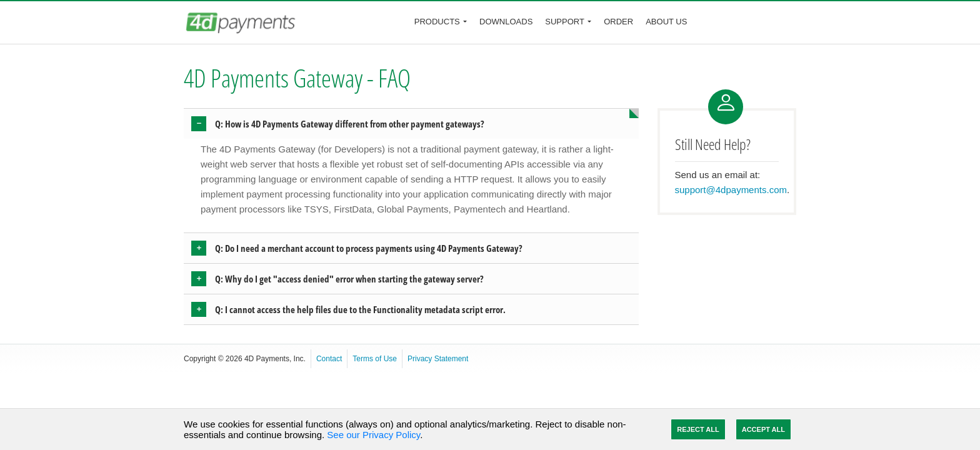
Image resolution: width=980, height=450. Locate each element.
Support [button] (565, 22)
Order (618, 22)
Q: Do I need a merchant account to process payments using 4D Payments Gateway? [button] (369, 248)
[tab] (411, 124)
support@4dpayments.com (731, 190)
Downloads (506, 22)
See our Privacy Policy (373, 435)
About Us (666, 22)
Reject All (698, 429)
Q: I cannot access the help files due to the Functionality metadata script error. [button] (360, 309)
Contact (329, 359)
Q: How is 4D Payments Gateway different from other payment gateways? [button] (350, 124)
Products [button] (437, 22)
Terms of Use (375, 359)
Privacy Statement (438, 359)
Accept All (763, 429)
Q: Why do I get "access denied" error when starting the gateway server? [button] (349, 279)
